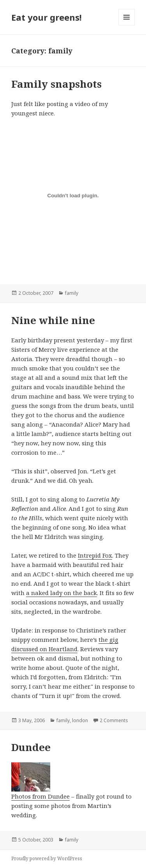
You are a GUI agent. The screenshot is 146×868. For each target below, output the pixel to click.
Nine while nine (53, 320)
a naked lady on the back (62, 593)
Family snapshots (56, 84)
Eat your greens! (47, 17)
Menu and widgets (127, 25)
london (80, 720)
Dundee (31, 747)
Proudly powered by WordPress (47, 858)
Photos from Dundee (40, 781)
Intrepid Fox (95, 555)
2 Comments (114, 720)
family (72, 293)
